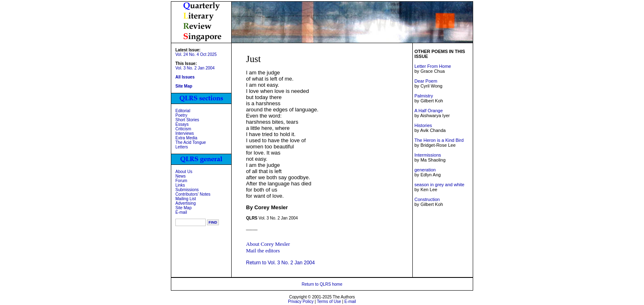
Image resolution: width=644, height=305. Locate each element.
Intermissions (428, 155)
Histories (423, 125)
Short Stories (187, 120)
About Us (184, 172)
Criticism (183, 129)
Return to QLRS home (322, 284)
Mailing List (186, 199)
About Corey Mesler (268, 244)
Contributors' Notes (193, 194)
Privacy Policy (301, 302)
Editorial (183, 111)
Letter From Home (433, 66)
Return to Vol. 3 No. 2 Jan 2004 (280, 263)
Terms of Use (329, 302)
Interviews (185, 133)
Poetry (181, 115)
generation (425, 170)
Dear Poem (426, 81)
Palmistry (424, 96)
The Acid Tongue (191, 142)
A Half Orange (429, 111)
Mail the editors (263, 251)
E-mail (181, 212)
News (181, 176)
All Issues (185, 77)
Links (180, 185)
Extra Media (186, 138)
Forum (181, 181)
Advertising (185, 203)
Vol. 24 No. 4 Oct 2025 (196, 54)
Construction (427, 199)
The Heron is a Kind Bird (439, 140)
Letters (182, 147)
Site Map (183, 208)
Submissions (187, 190)
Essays (182, 124)
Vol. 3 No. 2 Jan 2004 (195, 68)
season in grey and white (439, 185)
